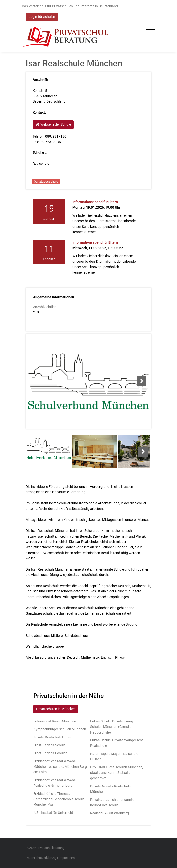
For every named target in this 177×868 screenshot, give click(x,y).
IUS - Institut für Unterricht (53, 813)
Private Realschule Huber (52, 737)
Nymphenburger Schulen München (60, 729)
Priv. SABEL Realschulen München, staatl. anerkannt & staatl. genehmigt (117, 773)
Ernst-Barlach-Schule (49, 745)
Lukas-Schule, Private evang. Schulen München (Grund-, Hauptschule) (112, 727)
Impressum (67, 858)
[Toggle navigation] (149, 32)
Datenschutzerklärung (41, 858)
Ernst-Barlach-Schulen (50, 753)
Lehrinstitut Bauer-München (55, 721)
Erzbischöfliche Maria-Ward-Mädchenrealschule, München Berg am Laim (60, 767)
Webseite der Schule (53, 124)
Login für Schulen (42, 17)
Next (142, 381)
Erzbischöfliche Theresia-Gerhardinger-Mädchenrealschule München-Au (59, 799)
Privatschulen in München (56, 709)
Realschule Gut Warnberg (110, 813)
